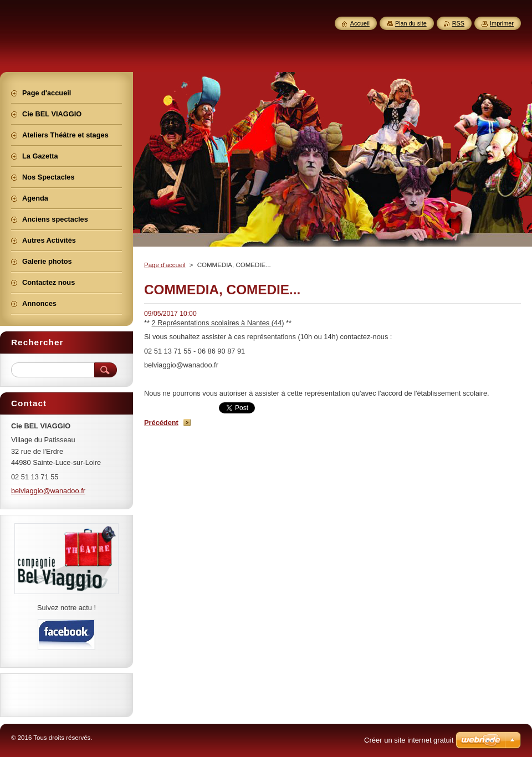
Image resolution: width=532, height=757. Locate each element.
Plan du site (411, 23)
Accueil (360, 23)
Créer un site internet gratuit (409, 740)
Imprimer (502, 23)
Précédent (161, 423)
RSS (458, 23)
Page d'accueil (165, 265)
